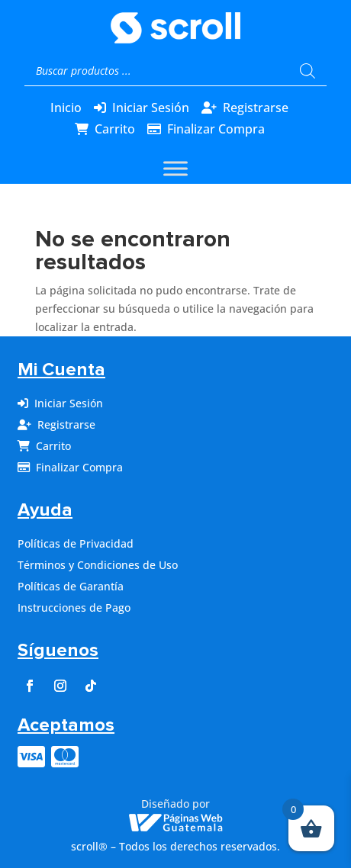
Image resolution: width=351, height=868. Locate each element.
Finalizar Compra (216, 129)
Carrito (115, 129)
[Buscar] (308, 71)
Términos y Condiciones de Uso (98, 565)
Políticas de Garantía (71, 586)
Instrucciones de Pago (74, 608)
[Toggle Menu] (175, 169)
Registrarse (256, 108)
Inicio (66, 108)
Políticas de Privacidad (76, 543)
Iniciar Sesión (151, 108)
